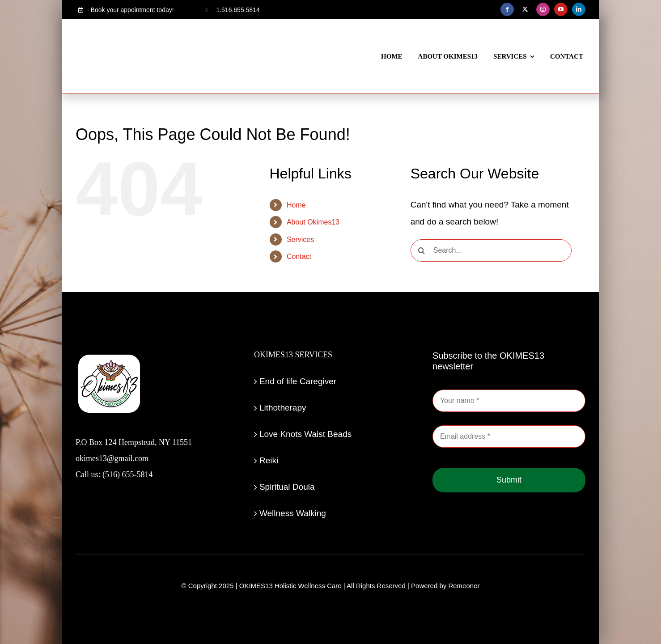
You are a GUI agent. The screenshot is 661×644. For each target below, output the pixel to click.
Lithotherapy (283, 408)
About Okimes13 (313, 222)
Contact (299, 256)
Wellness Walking (293, 513)
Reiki (269, 460)
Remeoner (464, 586)
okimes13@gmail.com (112, 458)
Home (296, 205)
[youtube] (561, 9)
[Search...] (491, 250)
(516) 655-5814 (127, 475)
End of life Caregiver (298, 381)
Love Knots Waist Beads (305, 434)
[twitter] (525, 9)
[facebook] (507, 9)
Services (300, 239)
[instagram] (543, 9)
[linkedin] (579, 9)
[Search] (422, 250)
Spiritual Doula (287, 487)
